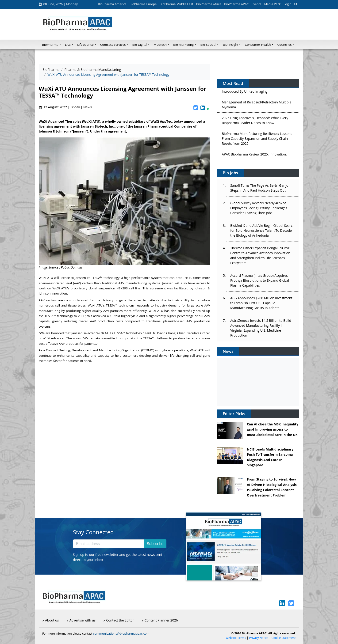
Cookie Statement (284, 638)
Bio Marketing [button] (183, 45)
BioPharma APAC (236, 4)
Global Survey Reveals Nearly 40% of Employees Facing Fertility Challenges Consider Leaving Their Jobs (259, 208)
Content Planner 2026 (160, 620)
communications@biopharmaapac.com (121, 633)
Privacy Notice (259, 638)
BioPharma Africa (209, 4)
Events (256, 4)
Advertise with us (81, 620)
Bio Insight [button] (230, 45)
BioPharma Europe (143, 4)
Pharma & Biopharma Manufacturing (93, 70)
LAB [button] (68, 45)
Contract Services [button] (113, 45)
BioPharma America (112, 4)
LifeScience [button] (85, 45)
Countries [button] (285, 45)
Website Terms (236, 638)
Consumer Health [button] (258, 45)
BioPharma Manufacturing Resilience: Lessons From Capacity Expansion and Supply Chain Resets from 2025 (257, 139)
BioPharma (51, 70)
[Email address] (108, 544)
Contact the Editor (119, 620)
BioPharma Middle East (176, 4)
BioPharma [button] (50, 45)
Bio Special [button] (208, 45)
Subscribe (155, 544)
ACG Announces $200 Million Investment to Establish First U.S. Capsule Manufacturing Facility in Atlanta (261, 303)
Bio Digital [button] (140, 45)
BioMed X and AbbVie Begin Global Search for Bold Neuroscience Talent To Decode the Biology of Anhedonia (262, 230)
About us (50, 620)
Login (287, 4)
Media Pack (272, 4)
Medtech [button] (160, 45)
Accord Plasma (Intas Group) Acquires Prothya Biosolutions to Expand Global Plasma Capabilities (260, 280)
